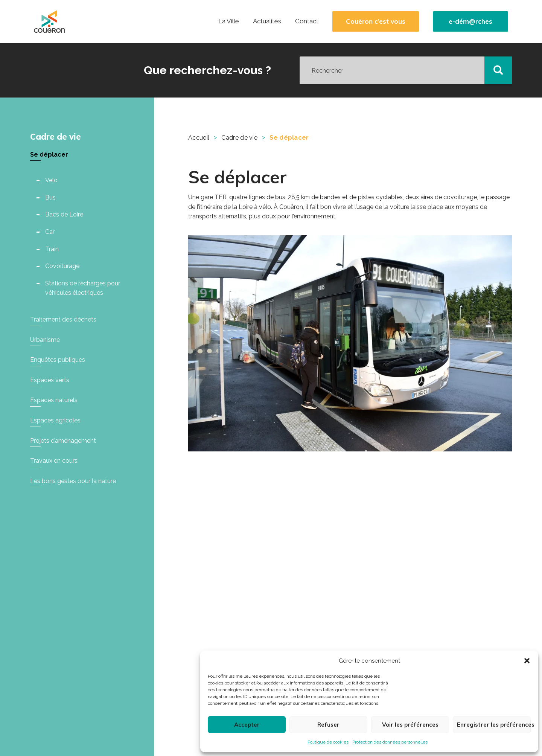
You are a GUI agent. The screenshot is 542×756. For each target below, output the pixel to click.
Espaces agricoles (55, 420)
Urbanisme (45, 340)
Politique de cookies (328, 742)
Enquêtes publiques (58, 360)
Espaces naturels (54, 400)
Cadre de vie (56, 137)
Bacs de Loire (64, 214)
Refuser (328, 725)
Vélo (51, 180)
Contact (307, 21)
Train (52, 249)
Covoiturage (62, 266)
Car (50, 232)
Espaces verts (50, 380)
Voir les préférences (410, 725)
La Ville (229, 21)
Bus (50, 197)
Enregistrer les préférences (494, 725)
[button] (527, 661)
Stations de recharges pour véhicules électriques (83, 288)
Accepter (247, 725)
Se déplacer (49, 155)
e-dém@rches (470, 21)
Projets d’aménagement (63, 441)
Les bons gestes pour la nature (73, 481)
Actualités (267, 21)
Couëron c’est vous (376, 21)
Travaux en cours (54, 461)
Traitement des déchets (63, 319)
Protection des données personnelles (390, 742)
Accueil (199, 138)
